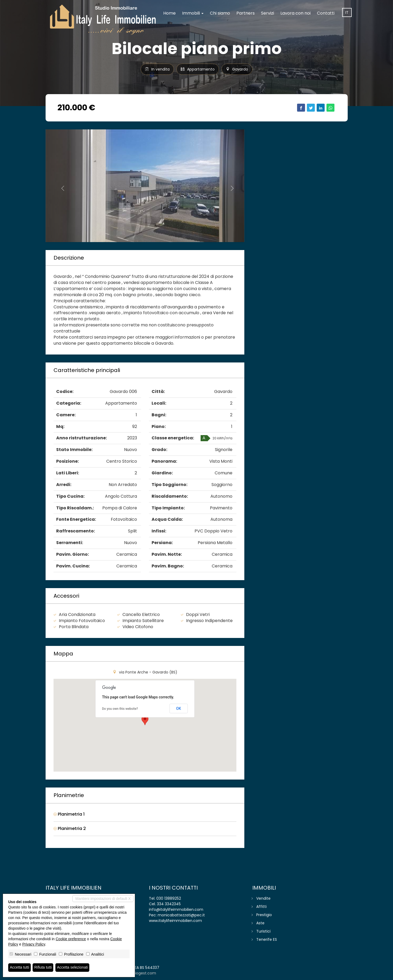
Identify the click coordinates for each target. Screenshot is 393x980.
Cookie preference (71, 939)
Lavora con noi (295, 13)
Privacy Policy (34, 944)
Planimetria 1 (69, 814)
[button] (61, 186)
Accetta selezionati (72, 968)
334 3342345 (169, 904)
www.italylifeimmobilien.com (175, 921)
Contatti (326, 13)
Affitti (261, 907)
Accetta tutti (19, 968)
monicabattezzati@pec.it (181, 915)
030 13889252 (169, 898)
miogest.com (144, 973)
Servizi (268, 13)
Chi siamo (220, 13)
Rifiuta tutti (43, 968)
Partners (246, 13)
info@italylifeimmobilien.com (176, 909)
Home (169, 13)
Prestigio (264, 915)
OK (179, 708)
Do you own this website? (120, 709)
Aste (260, 923)
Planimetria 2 (70, 829)
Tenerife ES (267, 939)
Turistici (263, 931)
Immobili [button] (193, 13)
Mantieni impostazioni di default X (103, 899)
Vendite (263, 898)
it (347, 12)
